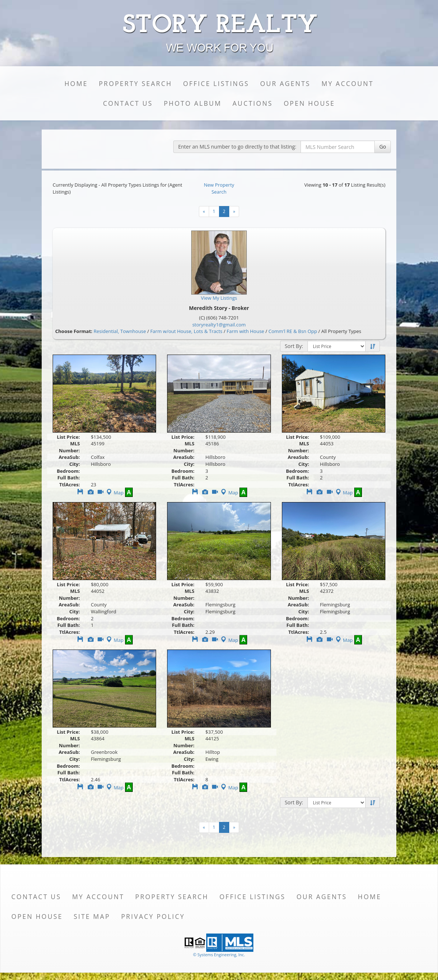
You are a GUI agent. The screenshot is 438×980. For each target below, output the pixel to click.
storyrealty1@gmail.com (219, 325)
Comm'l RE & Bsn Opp (293, 331)
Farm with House (246, 331)
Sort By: (294, 346)
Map (114, 493)
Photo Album (193, 103)
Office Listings (216, 83)
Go (383, 147)
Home (76, 83)
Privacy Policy (153, 916)
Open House (309, 103)
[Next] (204, 212)
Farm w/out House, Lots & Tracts (186, 331)
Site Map (92, 916)
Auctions (253, 103)
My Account (348, 83)
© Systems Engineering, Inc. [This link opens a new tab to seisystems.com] (219, 955)
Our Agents (285, 83)
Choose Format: (74, 331)
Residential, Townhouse (120, 331)
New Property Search (219, 188)
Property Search (135, 83)
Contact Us (128, 103)
